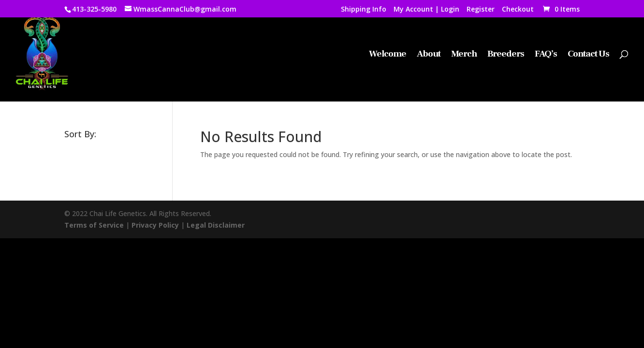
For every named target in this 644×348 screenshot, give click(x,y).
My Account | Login (426, 10)
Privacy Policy (155, 225)
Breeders (506, 55)
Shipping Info (364, 10)
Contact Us (588, 55)
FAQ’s (546, 55)
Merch (464, 55)
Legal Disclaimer (216, 225)
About (429, 55)
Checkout (518, 10)
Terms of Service (94, 225)
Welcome (388, 55)
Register (481, 10)
